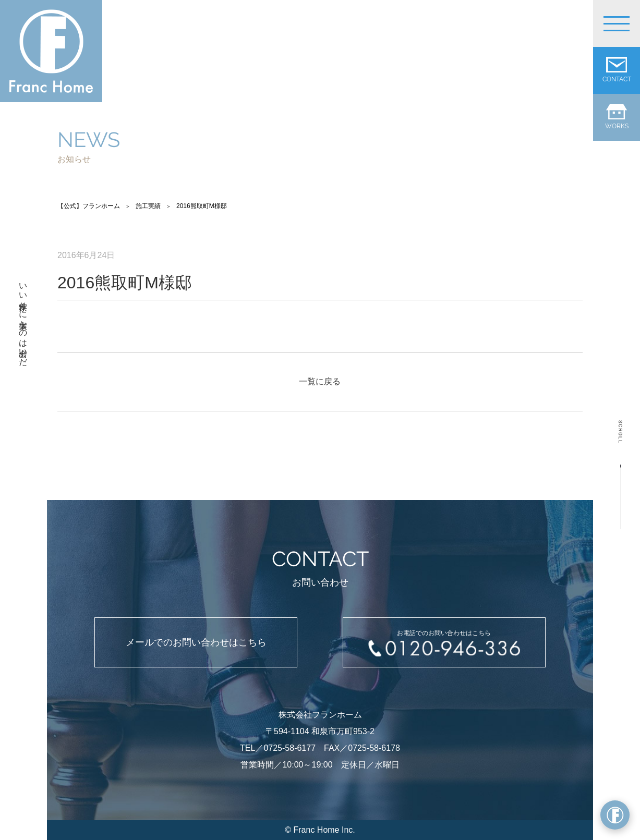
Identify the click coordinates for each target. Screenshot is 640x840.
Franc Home (316, 830)
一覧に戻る (320, 381)
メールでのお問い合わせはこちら (196, 642)
